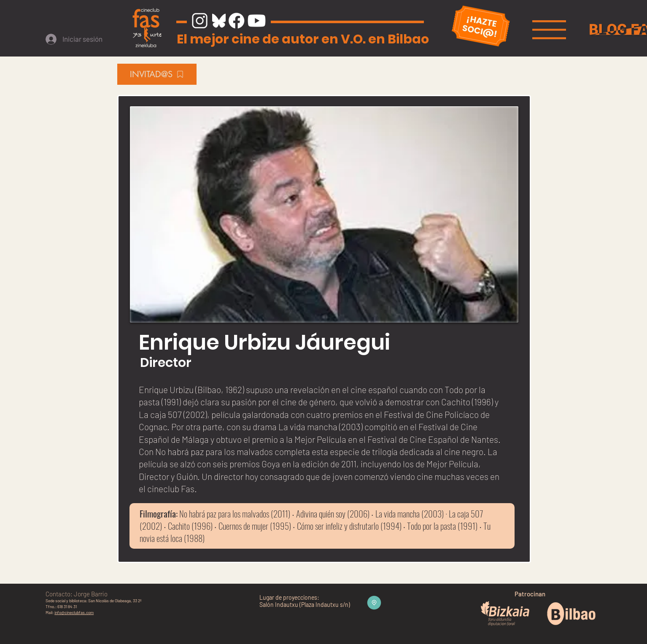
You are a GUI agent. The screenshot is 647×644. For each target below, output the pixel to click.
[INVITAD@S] (157, 74)
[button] (549, 30)
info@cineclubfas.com (74, 612)
